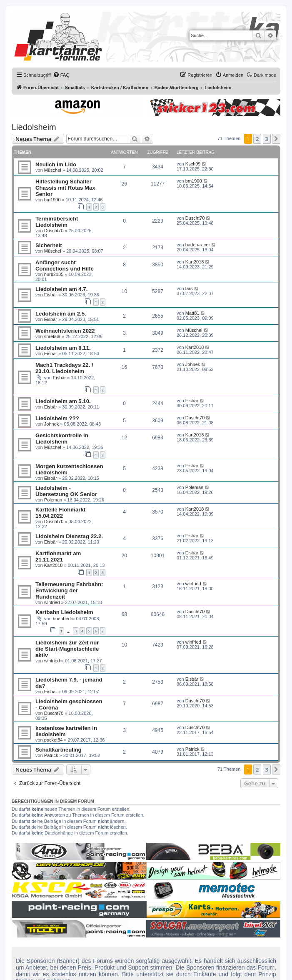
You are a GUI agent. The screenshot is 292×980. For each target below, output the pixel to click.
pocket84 (54, 740)
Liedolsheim (34, 127)
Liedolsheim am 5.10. (63, 401)
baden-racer (198, 245)
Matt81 (192, 313)
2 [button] (257, 139)
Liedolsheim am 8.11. (63, 348)
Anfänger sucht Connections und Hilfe (65, 266)
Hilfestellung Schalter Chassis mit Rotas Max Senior (65, 188)
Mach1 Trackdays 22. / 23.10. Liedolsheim (64, 368)
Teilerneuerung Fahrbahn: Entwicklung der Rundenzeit (69, 590)
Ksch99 (193, 164)
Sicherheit (49, 245)
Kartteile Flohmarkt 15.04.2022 (60, 513)
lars (189, 288)
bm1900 (52, 200)
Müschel (53, 170)
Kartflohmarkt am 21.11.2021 (58, 556)
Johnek (193, 364)
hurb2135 (54, 274)
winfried (52, 602)
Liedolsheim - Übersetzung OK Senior (66, 491)
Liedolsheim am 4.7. (61, 289)
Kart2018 (195, 262)
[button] (276, 139)
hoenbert (62, 619)
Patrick (51, 755)
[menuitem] (61, 75)
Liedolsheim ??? (57, 418)
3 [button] (267, 139)
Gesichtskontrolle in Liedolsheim (62, 439)
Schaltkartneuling (59, 750)
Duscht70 (54, 231)
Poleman (53, 500)
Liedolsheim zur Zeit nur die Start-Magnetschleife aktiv (67, 649)
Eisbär (51, 295)
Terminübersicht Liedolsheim (57, 222)
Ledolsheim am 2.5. (61, 314)
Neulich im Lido (56, 164)
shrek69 (52, 336)
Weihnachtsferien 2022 (65, 331)
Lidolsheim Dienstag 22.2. (69, 536)
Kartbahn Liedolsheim (64, 612)
